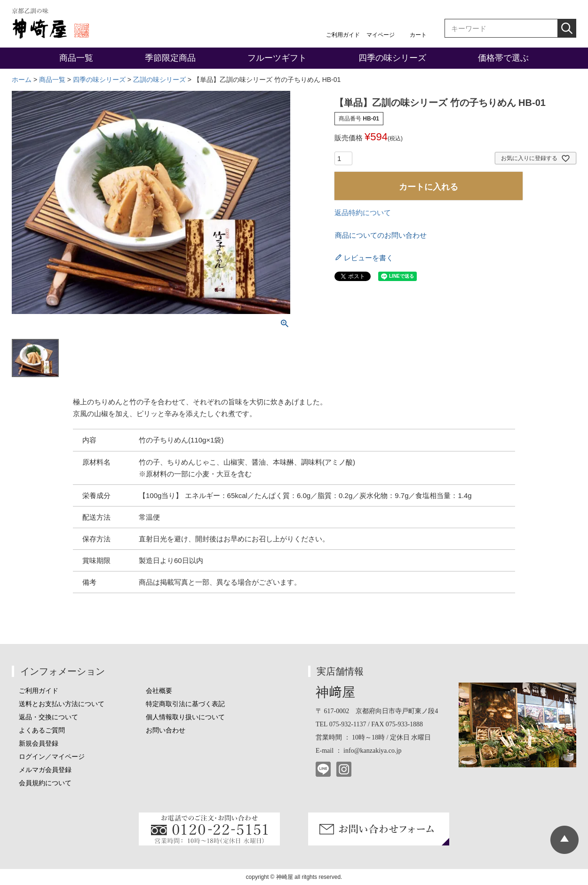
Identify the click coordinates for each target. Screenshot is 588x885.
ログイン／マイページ (52, 757)
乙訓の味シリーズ (159, 80)
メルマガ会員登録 (45, 770)
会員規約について (45, 783)
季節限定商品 (170, 58)
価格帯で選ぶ (503, 58)
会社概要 (159, 691)
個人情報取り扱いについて (185, 717)
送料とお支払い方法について (62, 704)
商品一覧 (76, 58)
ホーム (22, 80)
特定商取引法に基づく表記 (185, 704)
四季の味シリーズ (392, 58)
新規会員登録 (39, 744)
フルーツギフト (277, 58)
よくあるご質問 (42, 730)
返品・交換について (48, 717)
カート (418, 35)
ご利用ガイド (343, 35)
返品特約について (363, 213)
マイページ (381, 35)
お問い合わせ (166, 730)
